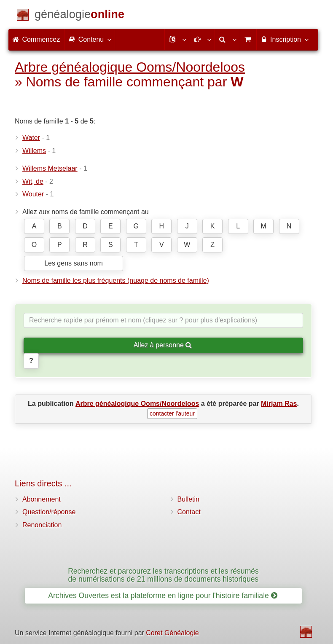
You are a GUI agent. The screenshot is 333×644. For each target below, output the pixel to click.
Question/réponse (49, 512)
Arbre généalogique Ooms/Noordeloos (130, 67)
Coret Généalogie (172, 633)
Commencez (36, 39)
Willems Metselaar (50, 168)
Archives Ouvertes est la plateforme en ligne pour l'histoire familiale (162, 596)
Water (31, 138)
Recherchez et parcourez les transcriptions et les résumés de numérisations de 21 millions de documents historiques (163, 575)
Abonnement (42, 499)
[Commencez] (79, 16)
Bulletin (188, 499)
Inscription (284, 39)
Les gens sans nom (74, 263)
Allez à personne (163, 345)
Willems (34, 151)
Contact (189, 512)
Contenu (90, 39)
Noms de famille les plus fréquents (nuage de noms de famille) (116, 280)
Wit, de (33, 181)
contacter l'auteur (172, 413)
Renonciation (42, 525)
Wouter (33, 194)
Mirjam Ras (279, 404)
